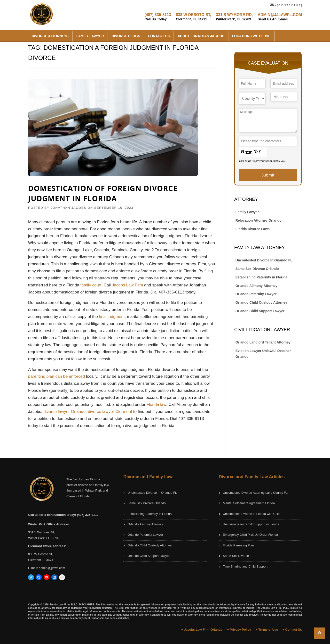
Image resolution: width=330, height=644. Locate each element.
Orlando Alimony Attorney (256, 286)
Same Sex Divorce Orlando (257, 269)
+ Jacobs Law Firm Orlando (202, 630)
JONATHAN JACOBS (68, 208)
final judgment (112, 317)
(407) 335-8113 (158, 17)
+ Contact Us (292, 630)
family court (91, 285)
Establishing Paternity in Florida (261, 277)
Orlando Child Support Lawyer (260, 311)
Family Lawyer (90, 36)
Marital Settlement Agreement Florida (249, 503)
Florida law (156, 405)
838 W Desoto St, (40, 554)
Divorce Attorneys (50, 36)
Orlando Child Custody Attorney (261, 302)
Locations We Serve (251, 36)
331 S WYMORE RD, (234, 17)
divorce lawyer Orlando (64, 412)
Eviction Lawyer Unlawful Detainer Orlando (263, 354)
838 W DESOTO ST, (194, 17)
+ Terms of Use (267, 630)
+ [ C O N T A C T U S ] (286, 5)
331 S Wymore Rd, (41, 532)
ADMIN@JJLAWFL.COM (280, 17)
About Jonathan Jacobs (201, 36)
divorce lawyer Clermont (110, 412)
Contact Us (159, 36)
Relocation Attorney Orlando (259, 220)
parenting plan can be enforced (56, 376)
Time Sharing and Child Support (245, 566)
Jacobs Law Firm (127, 285)
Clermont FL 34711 (42, 560)
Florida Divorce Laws (253, 229)
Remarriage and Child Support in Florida (251, 524)
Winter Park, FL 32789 (44, 538)
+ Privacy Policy (239, 630)
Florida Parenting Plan (239, 545)
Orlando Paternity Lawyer (256, 294)
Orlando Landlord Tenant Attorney (263, 342)
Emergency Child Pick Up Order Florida (251, 535)
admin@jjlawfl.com (52, 568)
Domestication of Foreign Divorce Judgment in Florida (103, 193)
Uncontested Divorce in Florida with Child (252, 514)
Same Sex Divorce (236, 556)
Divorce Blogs (126, 36)
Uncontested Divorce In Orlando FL (264, 260)
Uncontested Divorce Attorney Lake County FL (255, 493)
